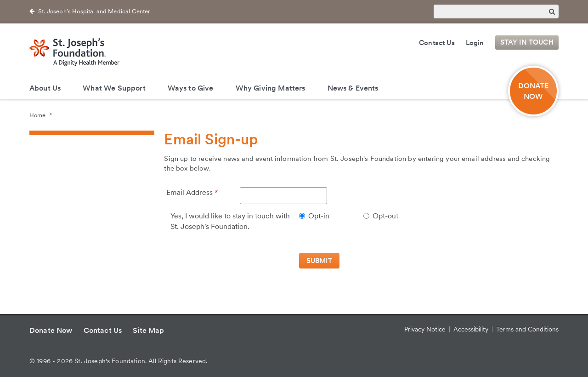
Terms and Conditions (527, 329)
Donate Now (51, 330)
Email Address (189, 192)
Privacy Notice (425, 329)
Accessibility (471, 329)
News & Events (353, 88)
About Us (45, 88)
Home (37, 115)
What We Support (114, 88)
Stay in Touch (527, 43)
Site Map (148, 330)
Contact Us (437, 43)
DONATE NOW (534, 91)
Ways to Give (191, 88)
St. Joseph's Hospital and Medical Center (94, 11)
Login (475, 43)
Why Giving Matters (271, 88)
